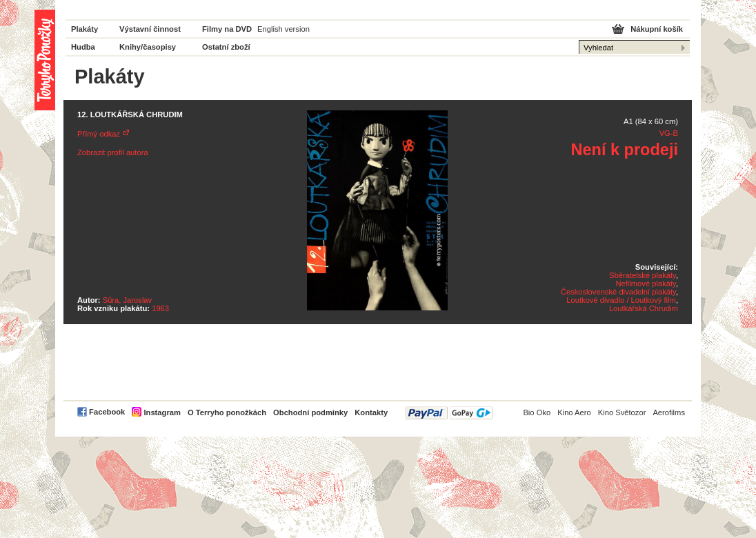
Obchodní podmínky (310, 412)
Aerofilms (669, 412)
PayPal (449, 413)
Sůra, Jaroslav (128, 300)
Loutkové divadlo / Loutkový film (621, 300)
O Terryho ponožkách (227, 412)
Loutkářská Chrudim (644, 308)
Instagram (162, 412)
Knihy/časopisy (148, 47)
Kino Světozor (622, 412)
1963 (160, 308)
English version (283, 29)
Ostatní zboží (226, 47)
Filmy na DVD (227, 29)
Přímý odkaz (99, 134)
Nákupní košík (657, 29)
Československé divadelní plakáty (618, 292)
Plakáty (84, 29)
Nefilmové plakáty (645, 283)
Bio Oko (537, 412)
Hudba (83, 47)
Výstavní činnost (150, 29)
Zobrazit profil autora (113, 152)
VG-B (669, 133)
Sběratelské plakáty (643, 275)
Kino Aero (574, 412)
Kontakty (371, 412)
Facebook (107, 412)
